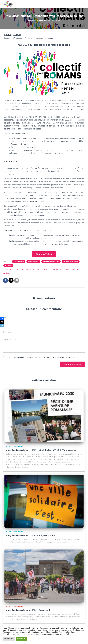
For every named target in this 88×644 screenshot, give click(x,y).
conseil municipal (36, 269)
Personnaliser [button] (9, 639)
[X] (2, 322)
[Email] (2, 326)
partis (62, 269)
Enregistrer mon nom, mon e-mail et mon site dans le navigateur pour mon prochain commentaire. (40, 357)
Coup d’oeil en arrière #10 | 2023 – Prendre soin (29, 610)
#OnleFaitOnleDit (33, 261)
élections (47, 269)
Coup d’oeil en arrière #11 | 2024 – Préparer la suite (30, 535)
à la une (10, 269)
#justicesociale (19, 261)
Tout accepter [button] (22, 639)
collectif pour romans (22, 269)
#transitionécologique (71, 261)
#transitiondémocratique (51, 261)
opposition (55, 269)
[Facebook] (2, 319)
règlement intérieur (72, 269)
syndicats (7, 273)
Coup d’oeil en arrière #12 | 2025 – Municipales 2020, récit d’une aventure (41, 450)
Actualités (8, 265)
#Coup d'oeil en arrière (15, 446)
